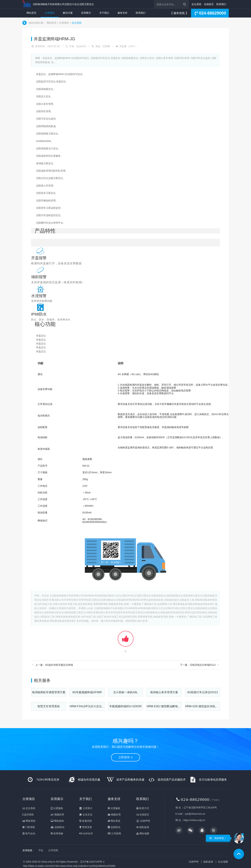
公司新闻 (114, 833)
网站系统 (114, 821)
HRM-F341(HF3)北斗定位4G (88, 706)
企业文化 (86, 815)
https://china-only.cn (194, 820)
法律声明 (143, 821)
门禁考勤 (29, 827)
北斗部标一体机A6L (125, 692)
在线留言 (209, 4)
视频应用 (57, 815)
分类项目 (50, 13)
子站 (41, 850)
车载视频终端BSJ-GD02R (125, 706)
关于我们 (104, 13)
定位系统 (196, 4)
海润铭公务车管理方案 (164, 692)
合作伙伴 (86, 833)
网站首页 (31, 13)
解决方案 (68, 13)
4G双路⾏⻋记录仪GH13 (202, 692)
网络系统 (29, 821)
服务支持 (122, 13)
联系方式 (143, 808)
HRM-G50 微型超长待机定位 (203, 706)
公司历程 (53, 850)
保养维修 (57, 833)
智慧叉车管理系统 (49, 706)
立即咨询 (126, 757)
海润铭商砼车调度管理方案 (49, 692)
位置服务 (57, 808)
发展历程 (86, 821)
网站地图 (143, 833)
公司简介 (86, 808)
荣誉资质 (86, 827)
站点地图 (223, 862)
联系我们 (221, 4)
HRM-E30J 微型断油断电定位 (165, 706)
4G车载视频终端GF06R (87, 692)
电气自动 (29, 833)
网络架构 (57, 821)
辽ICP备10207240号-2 (92, 862)
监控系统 (28, 815)
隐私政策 (143, 827)
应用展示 (86, 13)
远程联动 (58, 827)
